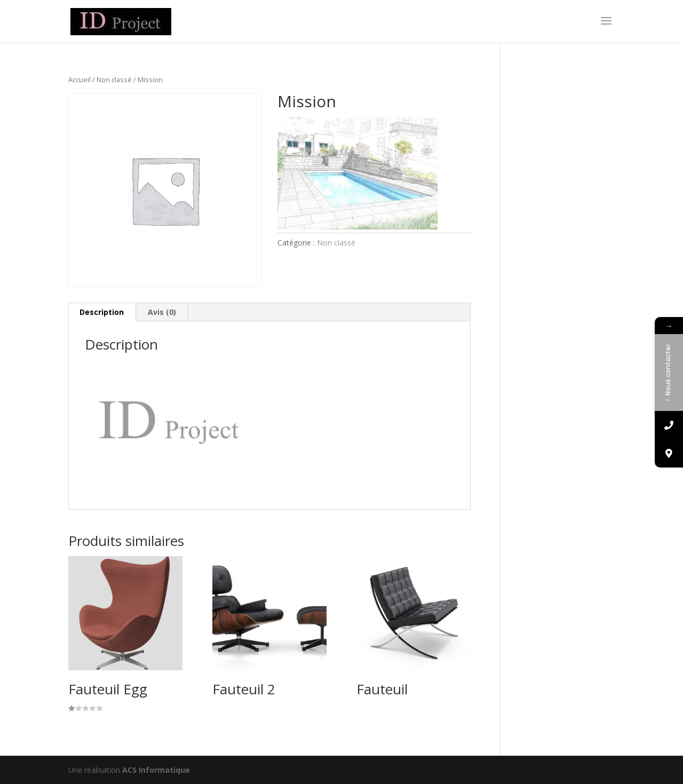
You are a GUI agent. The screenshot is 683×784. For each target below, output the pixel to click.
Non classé (114, 80)
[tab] (102, 312)
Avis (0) (162, 312)
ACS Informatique (156, 770)
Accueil (80, 80)
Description (102, 312)
